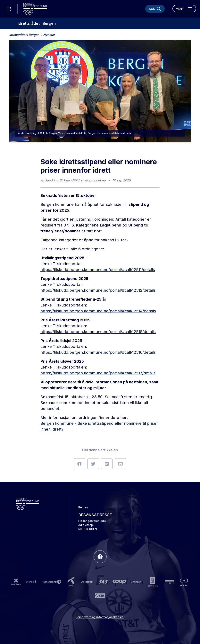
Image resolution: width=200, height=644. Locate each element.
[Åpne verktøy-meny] (9, 9)
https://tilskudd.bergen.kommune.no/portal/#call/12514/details (98, 311)
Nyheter (49, 35)
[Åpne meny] (184, 9)
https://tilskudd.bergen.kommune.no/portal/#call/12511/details (98, 270)
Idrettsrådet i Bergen (37, 23)
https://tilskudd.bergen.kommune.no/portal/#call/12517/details (98, 373)
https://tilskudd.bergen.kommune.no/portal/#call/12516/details (98, 352)
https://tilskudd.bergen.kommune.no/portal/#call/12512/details (98, 290)
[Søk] (155, 9)
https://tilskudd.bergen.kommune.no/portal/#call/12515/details (98, 332)
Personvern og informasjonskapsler (100, 617)
